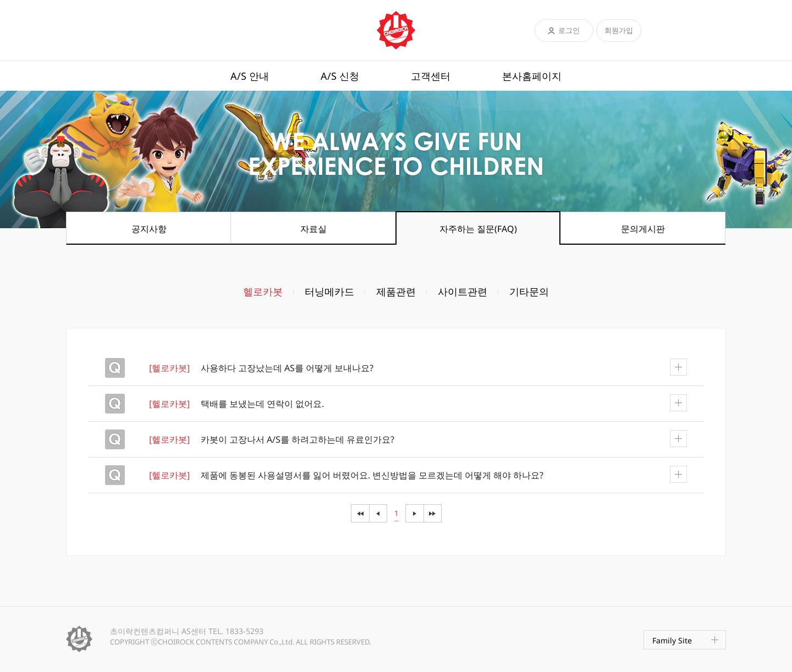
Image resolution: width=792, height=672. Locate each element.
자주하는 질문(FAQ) (478, 229)
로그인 (569, 30)
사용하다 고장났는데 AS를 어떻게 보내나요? (418, 367)
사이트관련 (463, 291)
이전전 (360, 513)
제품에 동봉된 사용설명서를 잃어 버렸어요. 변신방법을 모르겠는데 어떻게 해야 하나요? (418, 475)
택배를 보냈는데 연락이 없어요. (418, 403)
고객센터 (431, 76)
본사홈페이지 (532, 76)
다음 (414, 513)
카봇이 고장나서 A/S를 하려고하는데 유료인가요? (418, 439)
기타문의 (529, 291)
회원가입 (619, 30)
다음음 (433, 513)
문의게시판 (643, 229)
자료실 (313, 229)
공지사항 (149, 229)
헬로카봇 (263, 291)
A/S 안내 (250, 76)
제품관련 (396, 291)
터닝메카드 (329, 291)
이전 (378, 513)
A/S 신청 (340, 76)
